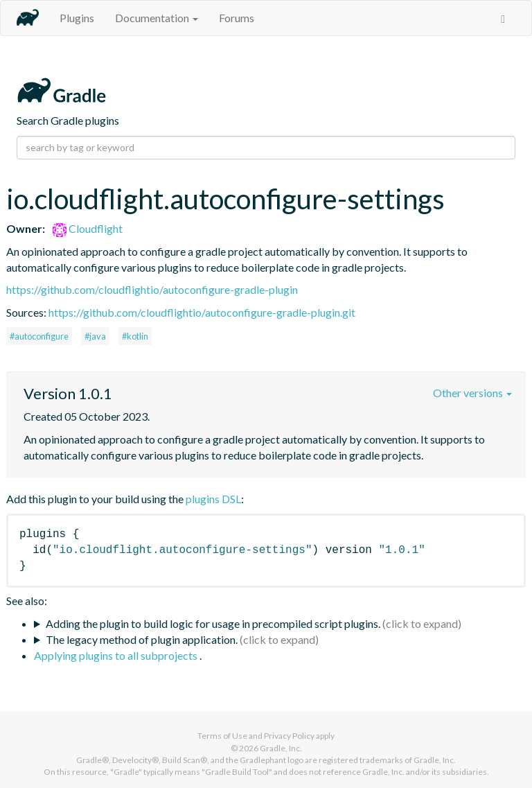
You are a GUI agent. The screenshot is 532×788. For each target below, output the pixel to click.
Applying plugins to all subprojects (117, 655)
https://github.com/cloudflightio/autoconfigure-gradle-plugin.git (202, 312)
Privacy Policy (289, 736)
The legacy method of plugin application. (142, 639)
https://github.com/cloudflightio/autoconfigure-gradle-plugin (152, 289)
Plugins (77, 18)
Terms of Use (222, 736)
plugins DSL (213, 499)
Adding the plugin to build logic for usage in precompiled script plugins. (213, 623)
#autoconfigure (39, 336)
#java (95, 336)
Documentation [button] (157, 18)
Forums (237, 18)
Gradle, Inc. (281, 748)
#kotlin (135, 336)
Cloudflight (88, 228)
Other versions (472, 393)
